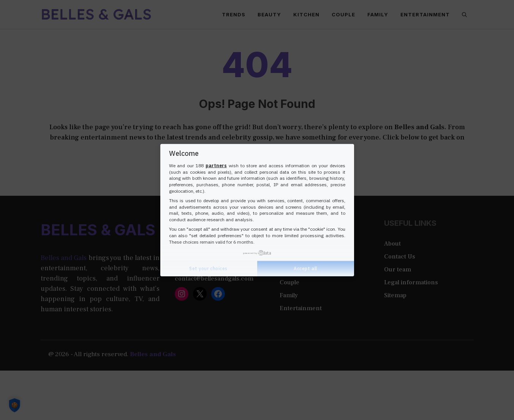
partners (216, 166)
